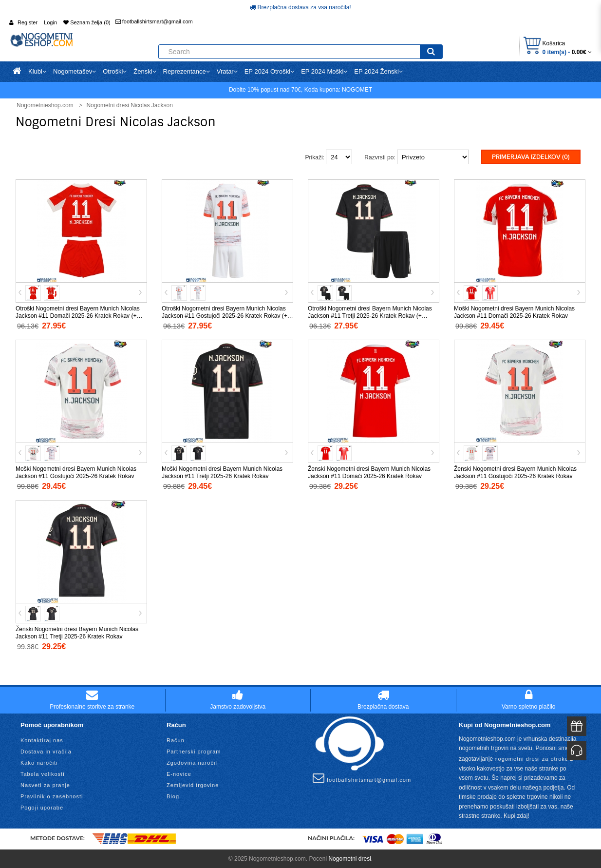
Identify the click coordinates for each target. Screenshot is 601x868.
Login (50, 22)
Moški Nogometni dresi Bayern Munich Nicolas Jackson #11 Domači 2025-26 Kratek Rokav (514, 312)
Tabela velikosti (43, 773)
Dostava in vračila (46, 751)
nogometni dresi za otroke (531, 758)
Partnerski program (194, 751)
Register (28, 22)
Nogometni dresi (349, 858)
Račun (176, 739)
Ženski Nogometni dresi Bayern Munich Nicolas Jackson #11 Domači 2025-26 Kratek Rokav (369, 472)
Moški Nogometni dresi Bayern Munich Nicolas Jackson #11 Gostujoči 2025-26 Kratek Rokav (76, 472)
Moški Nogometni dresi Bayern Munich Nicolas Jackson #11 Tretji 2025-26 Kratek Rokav (222, 472)
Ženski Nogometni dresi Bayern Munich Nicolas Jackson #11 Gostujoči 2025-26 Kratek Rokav (515, 472)
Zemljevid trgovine (193, 784)
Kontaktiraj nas (42, 739)
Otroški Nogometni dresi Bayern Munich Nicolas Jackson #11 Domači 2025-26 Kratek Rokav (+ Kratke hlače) (78, 315)
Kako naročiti (39, 762)
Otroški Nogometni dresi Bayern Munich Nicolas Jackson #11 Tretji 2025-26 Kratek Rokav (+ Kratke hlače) (370, 315)
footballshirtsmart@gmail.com (154, 21)
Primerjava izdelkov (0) (531, 157)
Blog (173, 795)
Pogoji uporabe (42, 807)
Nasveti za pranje (45, 784)
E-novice (179, 773)
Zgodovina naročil (192, 762)
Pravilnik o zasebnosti (52, 795)
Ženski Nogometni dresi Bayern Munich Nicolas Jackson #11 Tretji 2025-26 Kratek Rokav (77, 632)
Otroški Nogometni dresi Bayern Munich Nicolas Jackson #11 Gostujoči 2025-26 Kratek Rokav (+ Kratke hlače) (225, 315)
